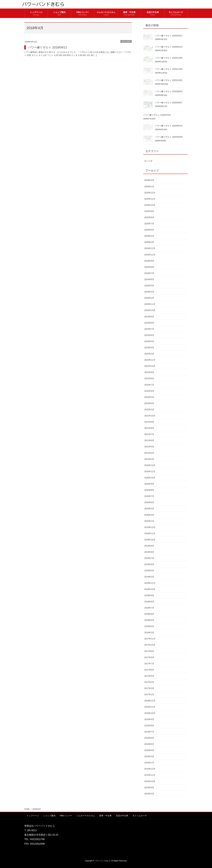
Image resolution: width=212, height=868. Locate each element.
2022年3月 (149, 409)
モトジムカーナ (140, 816)
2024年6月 (149, 279)
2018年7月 (149, 608)
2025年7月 (149, 224)
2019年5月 (149, 571)
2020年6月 (149, 502)
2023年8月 (149, 323)
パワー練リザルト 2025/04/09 (169, 137)
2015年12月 (150, 769)
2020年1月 (149, 521)
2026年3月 (149, 180)
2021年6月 (149, 440)
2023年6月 (149, 335)
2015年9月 (149, 787)
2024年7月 (149, 273)
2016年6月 (149, 738)
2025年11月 (150, 199)
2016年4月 (149, 750)
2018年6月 (149, 614)
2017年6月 (149, 670)
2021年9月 (149, 422)
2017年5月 (149, 676)
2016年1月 (149, 763)
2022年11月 (150, 360)
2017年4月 (149, 682)
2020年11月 (150, 471)
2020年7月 (149, 496)
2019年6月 (149, 564)
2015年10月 (150, 781)
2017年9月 (149, 651)
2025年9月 (149, 211)
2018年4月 (149, 626)
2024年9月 (149, 261)
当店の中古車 (122, 816)
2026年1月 (149, 186)
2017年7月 (149, 664)
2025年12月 (150, 193)
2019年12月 (150, 527)
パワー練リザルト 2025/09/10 (169, 91)
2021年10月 (150, 416)
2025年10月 (150, 205)
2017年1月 (149, 694)
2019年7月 (149, 558)
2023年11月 (150, 304)
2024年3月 (149, 298)
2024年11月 (150, 255)
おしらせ (126, 41)
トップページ (33, 816)
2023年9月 (149, 317)
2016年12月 (150, 701)
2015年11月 (150, 775)
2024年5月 (149, 286)
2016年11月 (150, 707)
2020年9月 (149, 484)
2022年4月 (149, 403)
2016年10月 (150, 713)
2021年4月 (149, 453)
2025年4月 (149, 236)
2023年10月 (150, 310)
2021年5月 (149, 447)
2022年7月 (149, 385)
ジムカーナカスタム (86, 816)
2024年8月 (149, 267)
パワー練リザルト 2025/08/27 (169, 103)
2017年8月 (149, 657)
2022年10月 (150, 366)
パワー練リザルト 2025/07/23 (157, 115)
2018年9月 (149, 595)
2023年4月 (149, 348)
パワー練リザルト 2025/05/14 (169, 126)
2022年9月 (149, 372)
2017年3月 (149, 688)
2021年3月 (149, 459)
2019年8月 (149, 552)
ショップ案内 (49, 816)
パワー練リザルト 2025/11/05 (169, 69)
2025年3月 (149, 242)
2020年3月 (149, 509)
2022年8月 (149, 378)
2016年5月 (149, 744)
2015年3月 (149, 794)
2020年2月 (149, 515)
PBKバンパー (66, 816)
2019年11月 (150, 533)
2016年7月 (149, 732)
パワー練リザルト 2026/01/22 (169, 47)
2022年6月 (149, 391)
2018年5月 (149, 620)
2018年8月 (149, 602)
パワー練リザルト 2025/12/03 (169, 58)
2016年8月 (149, 726)
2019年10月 (150, 540)
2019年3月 (149, 577)
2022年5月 (149, 397)
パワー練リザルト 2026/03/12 (169, 36)
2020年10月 (150, 478)
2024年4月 (149, 292)
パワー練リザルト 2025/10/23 (169, 80)
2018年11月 (150, 583)
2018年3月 (149, 632)
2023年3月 (149, 354)
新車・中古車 (105, 816)
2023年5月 (149, 341)
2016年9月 (149, 719)
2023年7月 (149, 329)
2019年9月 (149, 546)
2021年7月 (149, 434)
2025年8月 (149, 217)
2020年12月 (150, 465)
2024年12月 (150, 248)
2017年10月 (150, 645)
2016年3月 (149, 756)
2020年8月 (149, 490)
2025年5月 (149, 230)
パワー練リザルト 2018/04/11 (48, 47)
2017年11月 (150, 639)
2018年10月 (150, 589)
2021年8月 (149, 428)
